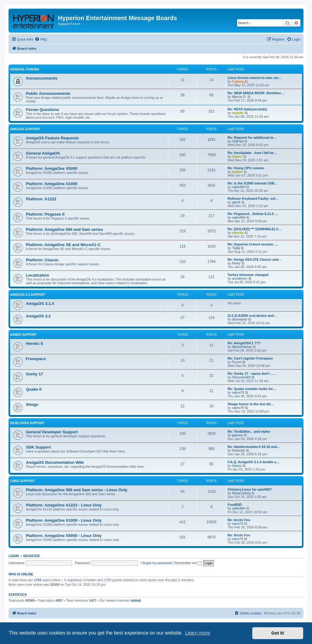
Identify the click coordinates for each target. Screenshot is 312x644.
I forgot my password (156, 563)
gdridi (236, 202)
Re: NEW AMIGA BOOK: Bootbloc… (256, 93)
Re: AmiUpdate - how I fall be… (252, 153)
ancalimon (240, 278)
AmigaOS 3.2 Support (28, 295)
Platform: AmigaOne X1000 (52, 184)
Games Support (23, 335)
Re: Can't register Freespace (250, 358)
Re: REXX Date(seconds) (247, 109)
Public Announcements (48, 93)
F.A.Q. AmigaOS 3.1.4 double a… (253, 462)
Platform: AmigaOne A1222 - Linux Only (64, 505)
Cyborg (238, 81)
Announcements (42, 78)
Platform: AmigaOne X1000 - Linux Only (64, 520)
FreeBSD (235, 505)
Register (32, 556)
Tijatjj (236, 248)
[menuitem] (41, 39)
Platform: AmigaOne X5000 (52, 168)
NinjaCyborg (241, 493)
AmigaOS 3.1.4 (40, 304)
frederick (239, 450)
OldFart (238, 141)
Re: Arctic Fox (239, 520)
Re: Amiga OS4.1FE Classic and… (255, 259)
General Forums (25, 69)
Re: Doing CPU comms (246, 168)
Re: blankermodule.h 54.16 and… (254, 447)
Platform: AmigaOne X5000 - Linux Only (64, 536)
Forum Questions (43, 110)
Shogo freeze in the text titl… (251, 404)
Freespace (36, 359)
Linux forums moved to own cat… (255, 78)
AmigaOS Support (25, 129)
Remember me (188, 563)
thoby (236, 263)
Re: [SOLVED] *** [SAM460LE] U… (255, 229)
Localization (37, 275)
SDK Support (38, 447)
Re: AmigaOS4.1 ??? (244, 343)
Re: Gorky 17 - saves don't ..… (252, 374)
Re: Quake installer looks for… (252, 389)
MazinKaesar (242, 347)
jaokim (238, 172)
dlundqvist (240, 319)
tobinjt (136, 600)
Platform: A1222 (41, 199)
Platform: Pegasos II (45, 214)
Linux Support (22, 481)
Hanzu (237, 466)
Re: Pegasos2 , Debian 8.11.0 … (253, 214)
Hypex (237, 156)
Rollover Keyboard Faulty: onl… (253, 199)
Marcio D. (239, 97)
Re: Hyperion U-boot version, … (253, 244)
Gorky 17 (34, 374)
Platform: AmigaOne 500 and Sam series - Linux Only (77, 490)
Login (14, 556)
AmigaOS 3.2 (38, 316)
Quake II (34, 389)
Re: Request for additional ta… (252, 138)
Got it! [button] (278, 633)
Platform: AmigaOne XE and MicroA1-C (63, 245)
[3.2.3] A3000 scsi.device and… (252, 316)
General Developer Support (52, 432)
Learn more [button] (197, 633)
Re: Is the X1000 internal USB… (253, 183)
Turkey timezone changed (248, 275)
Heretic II (34, 343)
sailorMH (239, 187)
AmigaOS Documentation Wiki (55, 462)
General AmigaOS (43, 153)
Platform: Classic (42, 260)
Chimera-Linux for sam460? (250, 489)
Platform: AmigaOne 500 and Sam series (64, 229)
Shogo (32, 404)
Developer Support (27, 423)
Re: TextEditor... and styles (249, 431)
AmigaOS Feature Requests (52, 138)
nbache (238, 113)
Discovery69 (241, 377)
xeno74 (238, 524)
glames (238, 435)
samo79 (238, 392)
